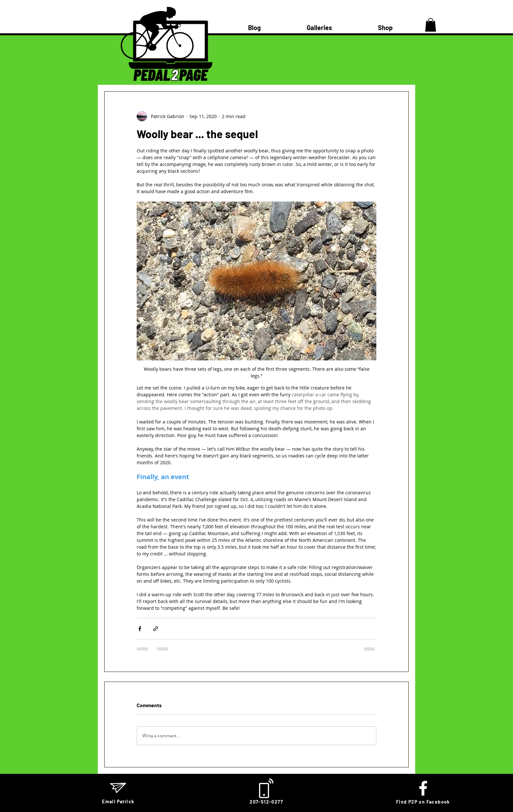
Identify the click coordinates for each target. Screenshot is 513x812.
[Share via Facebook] (140, 629)
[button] (431, 25)
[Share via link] (156, 629)
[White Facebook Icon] (423, 788)
